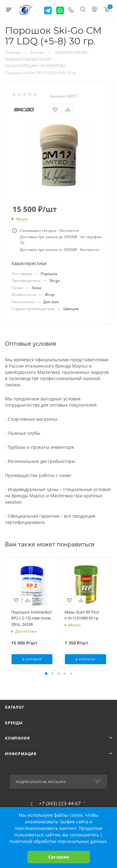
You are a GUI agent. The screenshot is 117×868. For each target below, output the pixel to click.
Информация (21, 754)
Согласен (59, 857)
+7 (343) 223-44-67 (60, 803)
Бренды (14, 723)
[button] (46, 674)
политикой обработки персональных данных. (58, 841)
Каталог (15, 707)
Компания (17, 738)
